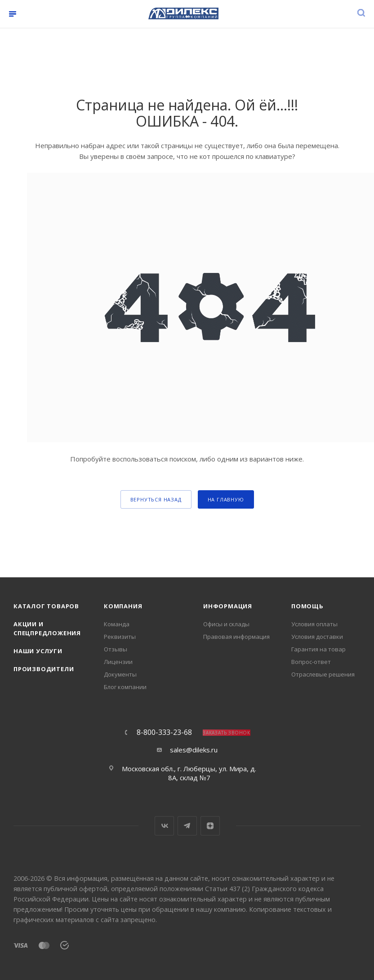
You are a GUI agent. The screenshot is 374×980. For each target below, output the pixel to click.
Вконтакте (164, 826)
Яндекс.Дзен (210, 826)
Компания (123, 606)
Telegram (187, 826)
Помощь (307, 606)
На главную (226, 499)
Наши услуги (38, 651)
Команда (117, 624)
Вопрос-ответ (311, 662)
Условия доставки (317, 637)
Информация (228, 606)
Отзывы (116, 649)
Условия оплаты (314, 624)
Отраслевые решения (323, 674)
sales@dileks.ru (194, 750)
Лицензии (118, 662)
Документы (120, 674)
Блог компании (125, 687)
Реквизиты (120, 637)
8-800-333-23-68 (164, 732)
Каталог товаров (46, 606)
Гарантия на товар (318, 649)
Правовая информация (236, 637)
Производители (44, 669)
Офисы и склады (226, 624)
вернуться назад (156, 499)
